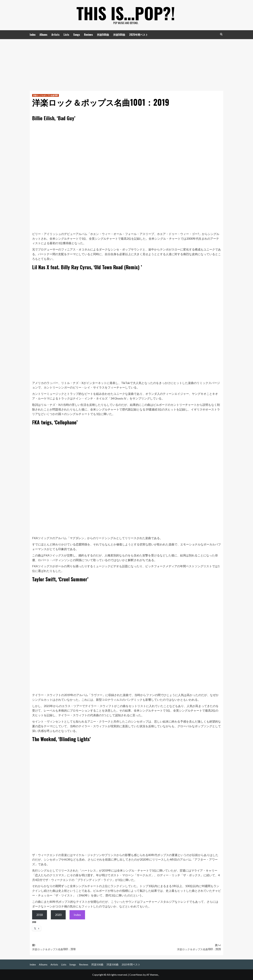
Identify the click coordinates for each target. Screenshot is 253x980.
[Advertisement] (126, 63)
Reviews (89, 35)
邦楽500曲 (103, 35)
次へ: (174, 947)
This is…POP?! (126, 13)
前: (79, 947)
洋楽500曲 (119, 35)
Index (33, 35)
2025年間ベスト (139, 35)
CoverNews (136, 975)
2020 (58, 915)
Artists (56, 35)
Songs (77, 35)
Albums (43, 35)
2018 (40, 915)
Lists (66, 35)
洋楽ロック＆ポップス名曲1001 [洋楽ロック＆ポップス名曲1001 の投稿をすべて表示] (46, 95)
